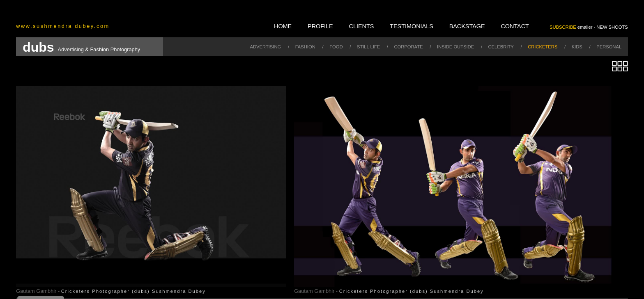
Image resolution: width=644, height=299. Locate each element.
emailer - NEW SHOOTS (589, 27)
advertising (266, 47)
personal (609, 47)
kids (577, 47)
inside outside (455, 47)
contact (515, 26)
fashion (305, 47)
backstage (467, 26)
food (336, 47)
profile (320, 26)
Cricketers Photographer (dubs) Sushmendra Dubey (133, 291)
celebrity (501, 47)
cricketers (543, 47)
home (283, 26)
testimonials (412, 26)
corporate (409, 47)
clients (362, 26)
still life (368, 47)
